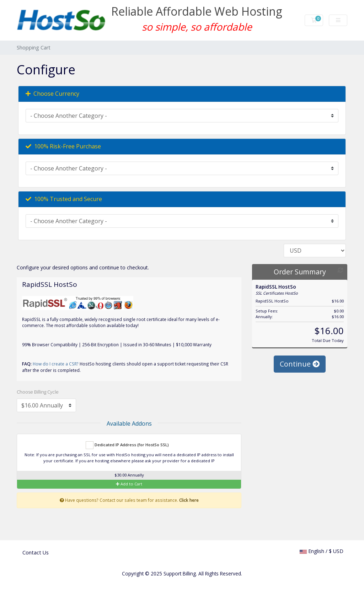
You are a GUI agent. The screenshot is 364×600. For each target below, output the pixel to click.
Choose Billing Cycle (38, 392)
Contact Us (36, 552)
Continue (300, 365)
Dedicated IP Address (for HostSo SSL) (127, 445)
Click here (189, 500)
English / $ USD (322, 551)
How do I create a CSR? (56, 364)
